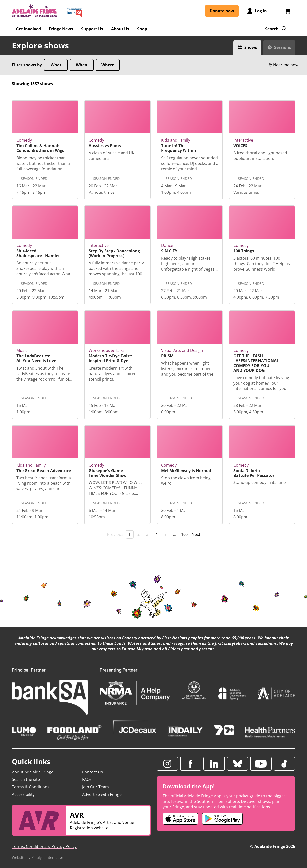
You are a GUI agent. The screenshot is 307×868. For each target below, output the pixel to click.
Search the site (26, 779)
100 (184, 534)
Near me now (283, 65)
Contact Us (92, 772)
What (56, 65)
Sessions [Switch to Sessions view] (283, 47)
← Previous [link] (112, 534)
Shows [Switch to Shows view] (251, 47)
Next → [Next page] (199, 534)
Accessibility (23, 794)
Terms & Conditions (31, 787)
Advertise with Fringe (102, 794)
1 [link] (130, 534)
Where (108, 65)
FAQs (87, 779)
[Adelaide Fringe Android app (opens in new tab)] (222, 819)
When (82, 65)
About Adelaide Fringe (33, 772)
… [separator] (175, 534)
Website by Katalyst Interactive (38, 857)
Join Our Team (95, 787)
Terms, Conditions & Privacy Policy (44, 846)
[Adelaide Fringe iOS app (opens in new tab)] (181, 819)
